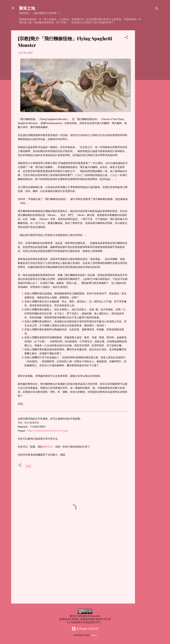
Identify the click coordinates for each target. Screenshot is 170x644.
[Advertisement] (148, 80)
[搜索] (157, 9)
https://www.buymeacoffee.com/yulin (48, 431)
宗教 (28, 466)
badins (94, 635)
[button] (126, 38)
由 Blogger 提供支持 (85, 629)
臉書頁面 (48, 447)
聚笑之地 (27, 8)
